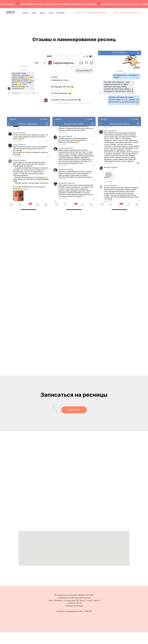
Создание (60, 611)
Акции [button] (42, 13)
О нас (51, 13)
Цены (34, 13)
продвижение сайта (75, 611)
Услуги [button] (25, 13)
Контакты (61, 13)
